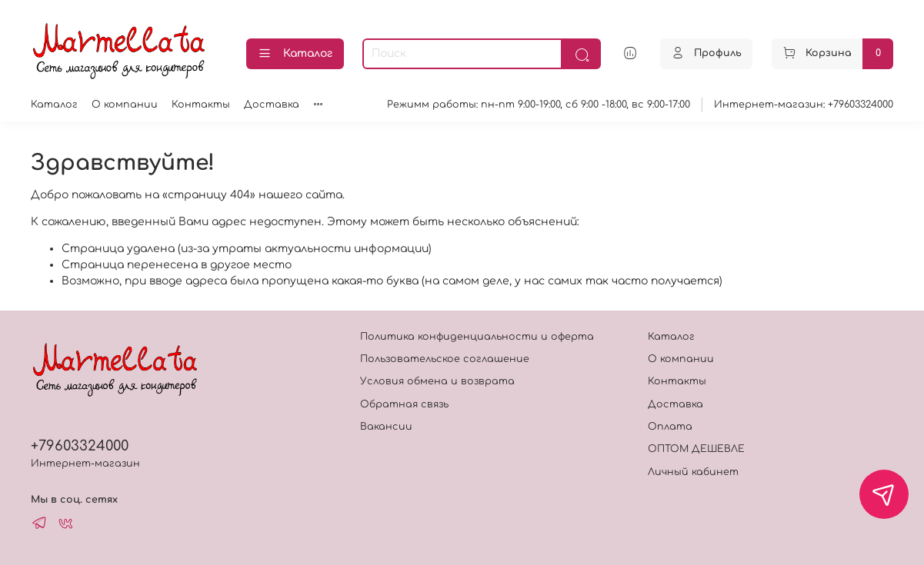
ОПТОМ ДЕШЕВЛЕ (696, 449)
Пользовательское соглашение (445, 359)
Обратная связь (404, 404)
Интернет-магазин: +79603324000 (804, 105)
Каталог (295, 54)
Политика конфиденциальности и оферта (477, 337)
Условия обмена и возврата (437, 381)
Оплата (670, 427)
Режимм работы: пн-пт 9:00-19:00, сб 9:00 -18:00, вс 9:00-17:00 (539, 105)
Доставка (272, 105)
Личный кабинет (693, 472)
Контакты (201, 105)
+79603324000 (80, 446)
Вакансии (386, 427)
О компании (125, 105)
